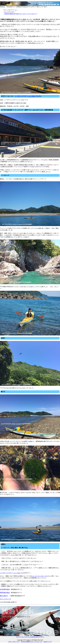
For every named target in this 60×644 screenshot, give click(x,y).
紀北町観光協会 (5, 589)
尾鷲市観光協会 (5, 593)
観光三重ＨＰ (4, 596)
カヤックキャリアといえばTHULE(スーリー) (30, 636)
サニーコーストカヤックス (39, 576)
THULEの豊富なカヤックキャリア (32, 642)
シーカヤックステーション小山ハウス (27, 96)
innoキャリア (48, 642)
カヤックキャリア (6, 599)
